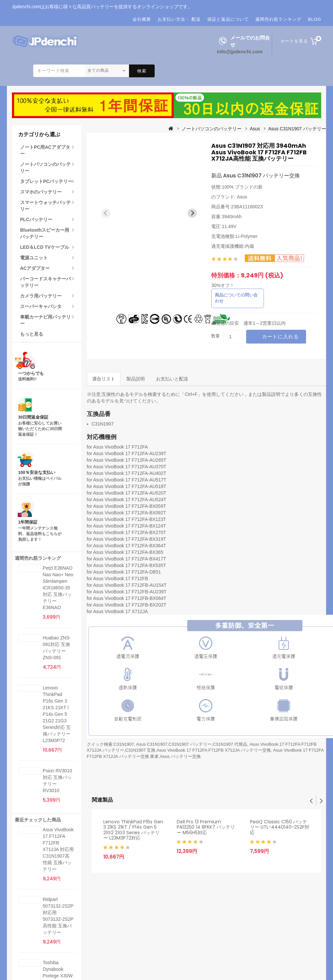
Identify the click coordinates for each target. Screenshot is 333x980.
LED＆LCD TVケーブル (45, 247)
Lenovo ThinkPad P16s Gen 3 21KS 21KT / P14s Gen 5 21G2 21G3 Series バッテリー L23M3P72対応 (133, 830)
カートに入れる (280, 336)
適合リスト (104, 379)
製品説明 (136, 379)
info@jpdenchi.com (240, 52)
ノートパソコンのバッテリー (45, 168)
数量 (216, 336)
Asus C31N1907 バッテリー (297, 129)
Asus (255, 129)
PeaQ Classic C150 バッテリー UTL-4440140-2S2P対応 (280, 827)
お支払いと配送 (172, 379)
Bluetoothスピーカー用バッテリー (45, 233)
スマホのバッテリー (41, 192)
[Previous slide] (106, 213)
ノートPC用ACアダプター (45, 150)
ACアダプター (35, 268)
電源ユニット (34, 258)
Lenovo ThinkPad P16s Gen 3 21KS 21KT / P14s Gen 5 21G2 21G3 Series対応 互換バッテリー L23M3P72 (57, 714)
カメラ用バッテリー (41, 296)
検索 (142, 71)
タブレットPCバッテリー (46, 181)
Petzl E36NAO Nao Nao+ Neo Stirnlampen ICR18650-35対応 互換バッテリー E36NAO (58, 588)
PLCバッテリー (36, 219)
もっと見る (32, 334)
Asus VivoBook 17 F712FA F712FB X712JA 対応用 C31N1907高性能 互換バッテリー (58, 849)
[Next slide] (192, 213)
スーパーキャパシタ (41, 306)
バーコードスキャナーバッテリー (45, 282)
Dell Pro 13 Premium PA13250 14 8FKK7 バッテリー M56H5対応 (206, 827)
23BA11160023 (247, 207)
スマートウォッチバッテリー (45, 206)
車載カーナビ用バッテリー (45, 320)
